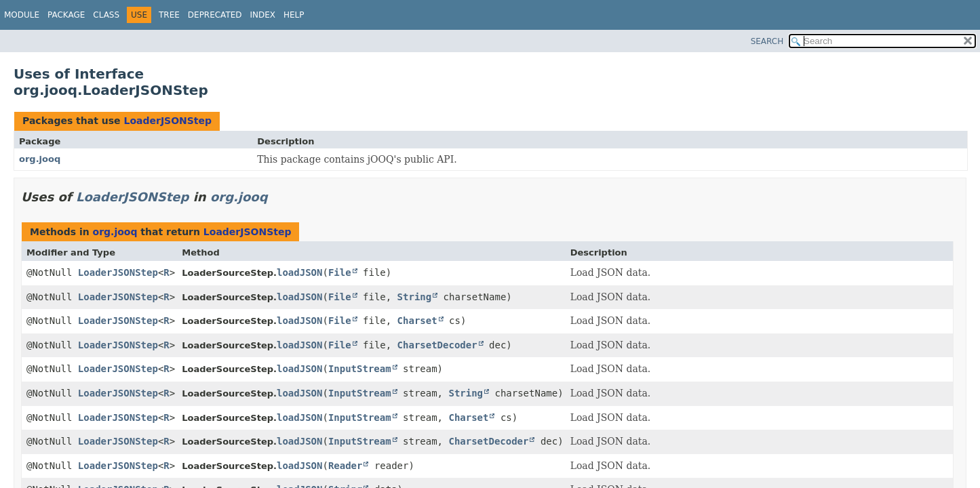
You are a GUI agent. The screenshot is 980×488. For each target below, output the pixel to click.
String (415, 297)
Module (22, 15)
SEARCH (767, 41)
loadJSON (299, 272)
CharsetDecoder (437, 345)
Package (66, 15)
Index (263, 15)
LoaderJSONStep (168, 121)
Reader (346, 466)
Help (294, 15)
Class (106, 15)
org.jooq (40, 159)
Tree (169, 15)
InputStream (360, 369)
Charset (417, 321)
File (340, 272)
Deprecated (215, 15)
